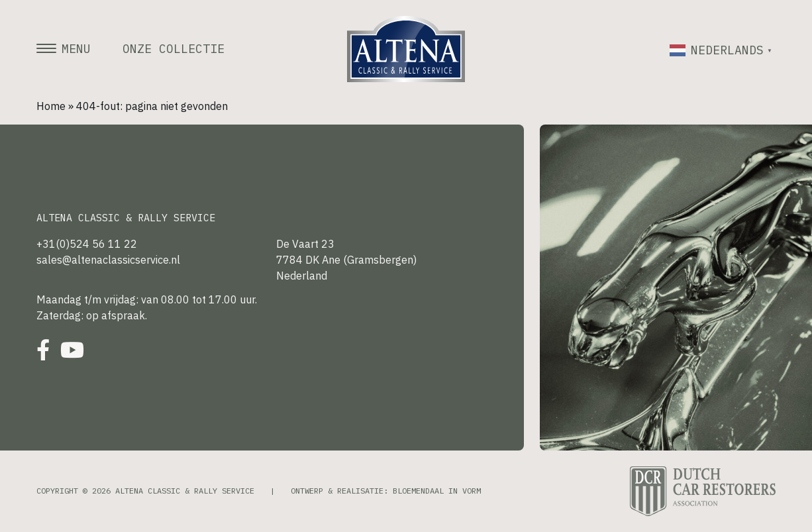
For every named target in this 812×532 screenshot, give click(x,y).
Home (51, 106)
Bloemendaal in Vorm (437, 491)
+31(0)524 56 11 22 (87, 244)
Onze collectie (174, 49)
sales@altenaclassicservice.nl (108, 260)
